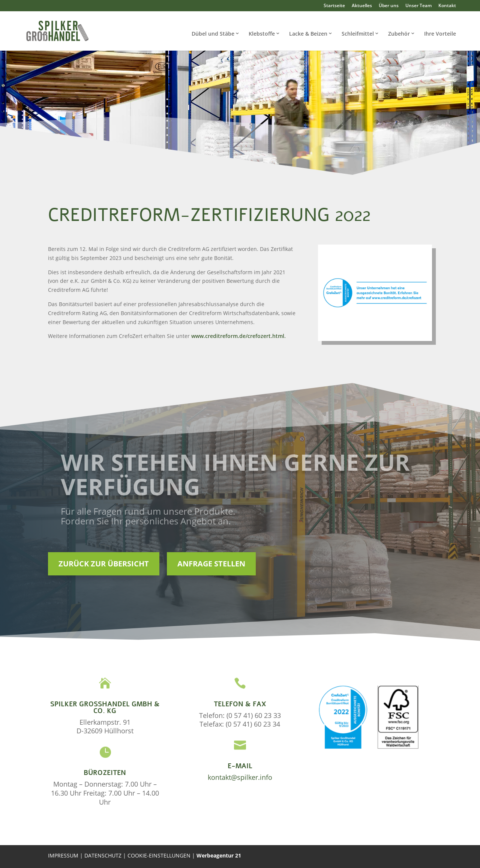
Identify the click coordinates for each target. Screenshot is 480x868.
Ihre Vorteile (440, 34)
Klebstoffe (262, 34)
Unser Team (418, 6)
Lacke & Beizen (308, 34)
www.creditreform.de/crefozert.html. (238, 336)
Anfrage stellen (211, 564)
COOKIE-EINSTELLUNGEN (160, 855)
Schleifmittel (358, 34)
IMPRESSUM (63, 855)
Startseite (334, 6)
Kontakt (447, 6)
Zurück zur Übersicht (104, 564)
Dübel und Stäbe (213, 34)
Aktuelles (362, 6)
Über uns (389, 6)
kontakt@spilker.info (240, 777)
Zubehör (399, 34)
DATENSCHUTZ (104, 855)
